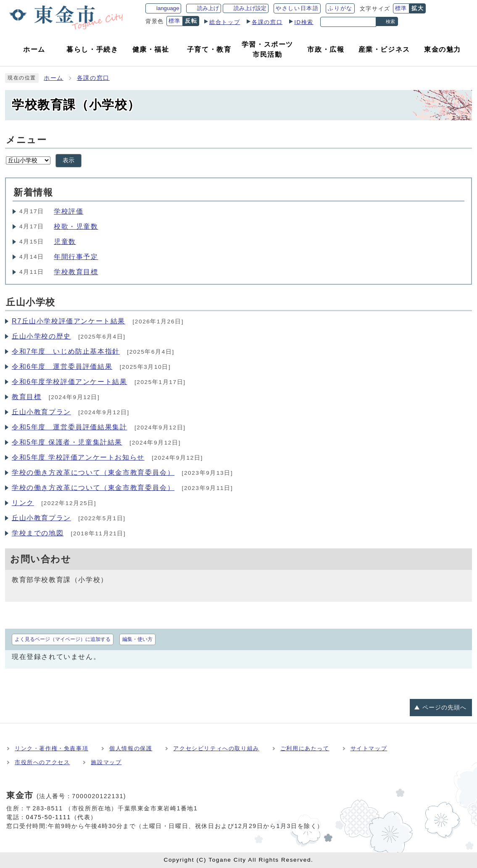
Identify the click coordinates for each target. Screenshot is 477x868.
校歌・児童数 (76, 226)
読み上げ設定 (250, 8)
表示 (69, 160)
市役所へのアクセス (42, 762)
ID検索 (304, 22)
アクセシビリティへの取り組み (216, 748)
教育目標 (26, 397)
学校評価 (69, 211)
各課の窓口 (267, 22)
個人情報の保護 (131, 748)
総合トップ (225, 22)
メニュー (26, 140)
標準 (401, 8)
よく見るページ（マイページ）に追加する (63, 639)
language (168, 8)
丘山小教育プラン (41, 412)
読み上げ (208, 8)
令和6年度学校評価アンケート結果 (70, 382)
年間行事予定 (76, 257)
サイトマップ (369, 748)
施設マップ (106, 762)
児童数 (65, 242)
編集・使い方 (137, 639)
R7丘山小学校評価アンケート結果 (69, 321)
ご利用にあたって (305, 748)
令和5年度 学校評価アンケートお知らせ (78, 457)
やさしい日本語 (297, 8)
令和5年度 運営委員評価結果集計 (70, 427)
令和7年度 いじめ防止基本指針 (66, 351)
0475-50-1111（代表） (62, 817)
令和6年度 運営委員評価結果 (62, 367)
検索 (390, 21)
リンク (23, 503)
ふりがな (340, 8)
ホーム (54, 78)
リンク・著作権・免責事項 (51, 748)
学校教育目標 (76, 272)
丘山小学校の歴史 (41, 336)
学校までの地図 (38, 533)
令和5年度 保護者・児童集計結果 (67, 442)
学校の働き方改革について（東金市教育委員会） (93, 472)
